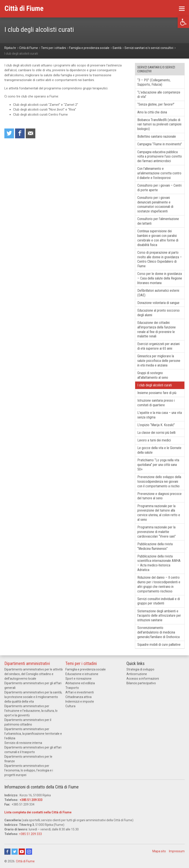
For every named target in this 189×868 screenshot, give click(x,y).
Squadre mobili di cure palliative (159, 645)
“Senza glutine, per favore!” (156, 104)
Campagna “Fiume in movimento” (160, 144)
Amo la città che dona (152, 112)
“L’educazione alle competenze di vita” (159, 95)
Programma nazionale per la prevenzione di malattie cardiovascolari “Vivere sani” (157, 532)
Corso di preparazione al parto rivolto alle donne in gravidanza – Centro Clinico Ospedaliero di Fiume (160, 259)
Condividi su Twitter (9, 133)
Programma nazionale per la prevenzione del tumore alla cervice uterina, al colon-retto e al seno (159, 513)
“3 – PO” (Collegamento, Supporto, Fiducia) (154, 82)
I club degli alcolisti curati (155, 385)
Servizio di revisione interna (23, 743)
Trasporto (72, 688)
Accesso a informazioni (143, 679)
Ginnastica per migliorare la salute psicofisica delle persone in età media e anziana (159, 361)
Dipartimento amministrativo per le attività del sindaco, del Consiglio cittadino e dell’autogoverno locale (33, 674)
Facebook (7, 852)
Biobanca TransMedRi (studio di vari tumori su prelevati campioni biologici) (159, 124)
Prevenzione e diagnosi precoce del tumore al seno (159, 496)
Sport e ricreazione (78, 679)
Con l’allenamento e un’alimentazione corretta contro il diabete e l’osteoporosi (159, 173)
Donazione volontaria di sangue (158, 303)
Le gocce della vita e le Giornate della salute (159, 450)
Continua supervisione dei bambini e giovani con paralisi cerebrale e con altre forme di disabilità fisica (158, 238)
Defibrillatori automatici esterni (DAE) (158, 293)
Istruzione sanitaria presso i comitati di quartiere (156, 403)
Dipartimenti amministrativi (27, 663)
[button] (183, 22)
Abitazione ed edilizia (80, 683)
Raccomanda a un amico (31, 133)
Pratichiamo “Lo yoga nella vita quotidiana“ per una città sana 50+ (158, 465)
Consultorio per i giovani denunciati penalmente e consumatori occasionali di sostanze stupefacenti (155, 204)
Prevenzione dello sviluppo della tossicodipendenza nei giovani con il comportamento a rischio (159, 482)
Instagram (29, 852)
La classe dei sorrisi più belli (156, 433)
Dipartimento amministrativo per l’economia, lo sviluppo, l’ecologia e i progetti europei (29, 770)
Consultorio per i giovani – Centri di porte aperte (159, 188)
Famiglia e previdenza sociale (86, 669)
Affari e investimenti (80, 692)
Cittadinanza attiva (78, 697)
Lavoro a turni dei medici (154, 440)
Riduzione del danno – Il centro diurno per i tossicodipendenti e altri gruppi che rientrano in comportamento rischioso (159, 584)
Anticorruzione (137, 674)
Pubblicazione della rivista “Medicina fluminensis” (155, 546)
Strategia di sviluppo (140, 669)
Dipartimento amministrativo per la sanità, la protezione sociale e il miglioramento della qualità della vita (33, 697)
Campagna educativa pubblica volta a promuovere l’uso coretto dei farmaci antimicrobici (160, 157)
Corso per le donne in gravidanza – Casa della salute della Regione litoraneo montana (160, 278)
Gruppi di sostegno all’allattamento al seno (153, 375)
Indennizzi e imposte (80, 701)
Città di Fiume (25, 861)
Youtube (22, 852)
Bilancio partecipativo (141, 683)
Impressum (177, 851)
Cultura (70, 706)
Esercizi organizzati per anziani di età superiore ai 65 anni (158, 346)
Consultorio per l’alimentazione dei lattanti (158, 221)
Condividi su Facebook (20, 133)
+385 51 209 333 (31, 800)
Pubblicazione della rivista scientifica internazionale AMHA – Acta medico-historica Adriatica (159, 563)
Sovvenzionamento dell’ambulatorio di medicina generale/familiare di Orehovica (158, 632)
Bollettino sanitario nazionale (157, 136)
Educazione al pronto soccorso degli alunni (158, 313)
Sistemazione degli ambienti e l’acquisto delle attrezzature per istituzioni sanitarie (159, 616)
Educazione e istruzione (82, 674)
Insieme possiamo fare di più (157, 393)
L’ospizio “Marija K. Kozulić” (156, 425)
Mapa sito (159, 851)
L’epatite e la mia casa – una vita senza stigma (160, 415)
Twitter (15, 852)
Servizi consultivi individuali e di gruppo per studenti (159, 601)
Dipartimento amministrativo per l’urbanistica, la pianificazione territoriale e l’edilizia (33, 734)
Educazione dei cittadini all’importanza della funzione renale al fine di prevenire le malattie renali (157, 329)
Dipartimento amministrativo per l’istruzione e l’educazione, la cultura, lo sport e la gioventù (31, 711)
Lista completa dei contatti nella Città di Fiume (38, 812)
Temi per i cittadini (81, 663)
